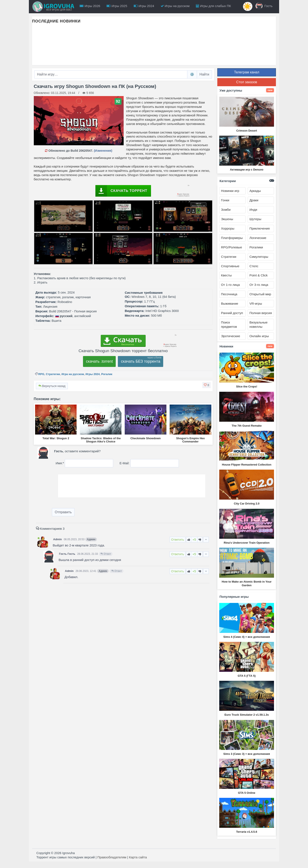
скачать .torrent (99, 361)
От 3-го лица (259, 285)
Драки (254, 200)
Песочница (229, 294)
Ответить (178, 540)
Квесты (226, 275)
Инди (253, 210)
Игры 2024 (144, 6)
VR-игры (256, 303)
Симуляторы (259, 257)
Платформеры (232, 238)
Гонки (225, 200)
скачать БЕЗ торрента (141, 361)
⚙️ (192, 74)
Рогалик (107, 374)
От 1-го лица (230, 285)
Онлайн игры (259, 336)
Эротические (230, 336)
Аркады (255, 191)
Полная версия (261, 313)
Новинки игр (230, 191)
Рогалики (256, 247)
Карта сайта (138, 857)
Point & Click (258, 275)
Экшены (227, 219)
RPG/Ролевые (231, 247)
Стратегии (53, 374)
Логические (258, 238)
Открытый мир (260, 294)
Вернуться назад (52, 386)
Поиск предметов (229, 324)
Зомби (226, 210)
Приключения (260, 228)
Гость (264, 6)
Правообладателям (112, 857)
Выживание (230, 303)
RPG (41, 374)
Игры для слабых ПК (213, 6)
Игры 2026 (90, 6)
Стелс (254, 266)
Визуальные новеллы (258, 324)
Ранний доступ (232, 313)
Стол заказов (247, 82)
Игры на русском (175, 6)
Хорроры (228, 228)
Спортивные (230, 266)
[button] (207, 385)
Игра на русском (73, 374)
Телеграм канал (247, 72)
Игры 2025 (117, 6)
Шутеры (255, 219)
